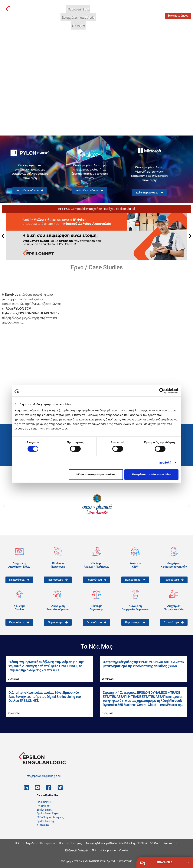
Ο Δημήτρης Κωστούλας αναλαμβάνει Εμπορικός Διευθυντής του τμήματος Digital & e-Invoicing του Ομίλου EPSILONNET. (45, 697)
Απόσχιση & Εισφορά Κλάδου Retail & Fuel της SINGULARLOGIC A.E (123, 843)
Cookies (124, 850)
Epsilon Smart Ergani (48, 813)
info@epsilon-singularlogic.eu (43, 776)
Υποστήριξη (87, 17)
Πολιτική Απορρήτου (104, 850)
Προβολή (165, 463)
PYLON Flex (43, 806)
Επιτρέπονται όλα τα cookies (151, 474)
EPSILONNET (44, 802)
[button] (3, 236)
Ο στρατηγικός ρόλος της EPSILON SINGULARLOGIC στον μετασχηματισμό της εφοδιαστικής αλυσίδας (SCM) (143, 664)
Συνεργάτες (69, 17)
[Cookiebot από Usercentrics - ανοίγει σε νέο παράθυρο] (162, 391)
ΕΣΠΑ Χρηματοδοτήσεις (50, 817)
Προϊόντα (74, 9)
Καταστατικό (171, 843)
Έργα (86, 9)
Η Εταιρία (78, 25)
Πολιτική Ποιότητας (70, 843)
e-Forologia (43, 825)
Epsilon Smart (44, 810)
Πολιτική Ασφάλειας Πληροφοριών (35, 843)
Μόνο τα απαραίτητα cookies (96, 474)
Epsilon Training (45, 821)
